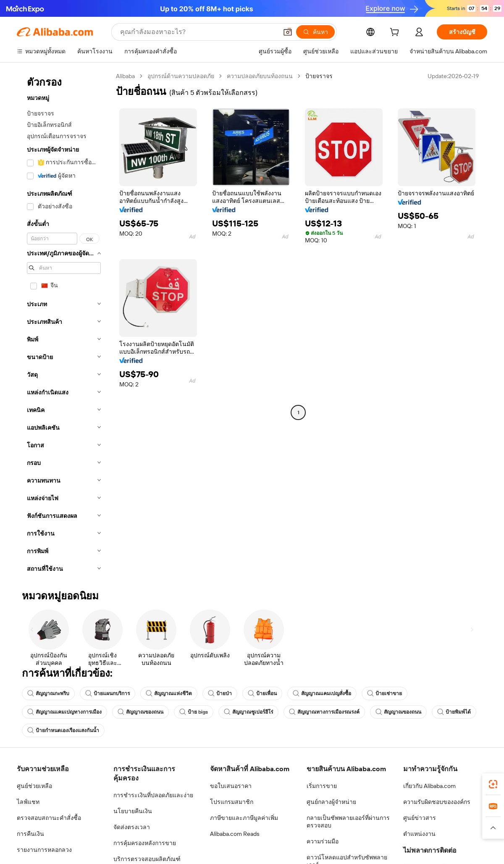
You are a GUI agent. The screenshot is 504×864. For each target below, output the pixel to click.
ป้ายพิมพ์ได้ (454, 712)
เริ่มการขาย (322, 786)
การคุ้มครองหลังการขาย (145, 843)
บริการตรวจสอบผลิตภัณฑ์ (147, 859)
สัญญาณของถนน (140, 712)
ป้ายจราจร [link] (319, 76)
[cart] (396, 33)
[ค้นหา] (315, 32)
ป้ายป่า (220, 693)
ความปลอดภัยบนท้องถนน (260, 76)
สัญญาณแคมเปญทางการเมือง (64, 712)
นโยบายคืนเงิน (133, 811)
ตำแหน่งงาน (419, 834)
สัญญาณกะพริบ (48, 693)
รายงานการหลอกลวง (44, 850)
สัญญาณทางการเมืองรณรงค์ (324, 712)
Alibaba (125, 76)
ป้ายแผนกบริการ (108, 693)
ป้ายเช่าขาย (385, 693)
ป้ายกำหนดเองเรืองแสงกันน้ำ (63, 730)
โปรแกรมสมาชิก (232, 802)
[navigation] (64, 325)
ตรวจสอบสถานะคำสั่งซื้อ (49, 818)
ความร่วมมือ (323, 841)
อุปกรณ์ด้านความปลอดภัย (181, 76)
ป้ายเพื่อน (262, 693)
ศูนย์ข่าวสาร (420, 818)
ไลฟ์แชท (28, 802)
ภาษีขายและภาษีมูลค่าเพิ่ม (244, 818)
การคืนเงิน (30, 834)
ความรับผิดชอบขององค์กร (437, 802)
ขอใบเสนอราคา (231, 786)
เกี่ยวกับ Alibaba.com (429, 786)
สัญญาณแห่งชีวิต (169, 693)
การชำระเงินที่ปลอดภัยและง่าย (153, 795)
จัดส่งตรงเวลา (132, 827)
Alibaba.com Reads (235, 834)
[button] (288, 32)
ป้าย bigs (194, 712)
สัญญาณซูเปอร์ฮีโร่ (248, 712)
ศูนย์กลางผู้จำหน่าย (331, 802)
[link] (493, 784)
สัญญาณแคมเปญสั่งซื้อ (322, 693)
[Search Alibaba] (198, 32)
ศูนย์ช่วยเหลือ (34, 786)
